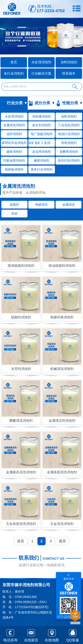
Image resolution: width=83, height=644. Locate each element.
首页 (21, 541)
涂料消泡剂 (69, 62)
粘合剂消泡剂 (42, 125)
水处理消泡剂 (41, 62)
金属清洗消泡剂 (14, 125)
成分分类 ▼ (45, 103)
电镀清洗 (41, 205)
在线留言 (31, 635)
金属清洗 (69, 205)
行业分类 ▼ (17, 103)
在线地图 (52, 635)
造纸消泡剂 (69, 143)
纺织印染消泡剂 (69, 161)
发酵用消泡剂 (69, 152)
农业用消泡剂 (42, 152)
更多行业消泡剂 (42, 169)
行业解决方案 (41, 73)
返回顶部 (75, 617)
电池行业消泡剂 (69, 134)
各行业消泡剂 (14, 73)
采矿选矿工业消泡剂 (42, 143)
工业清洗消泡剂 (69, 125)
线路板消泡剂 (14, 169)
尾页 (62, 541)
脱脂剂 (14, 205)
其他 (14, 213)
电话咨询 (10, 635)
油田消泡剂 (14, 134)
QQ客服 (73, 635)
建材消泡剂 (14, 152)
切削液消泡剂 (42, 116)
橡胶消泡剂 (42, 161)
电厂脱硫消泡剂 (42, 134)
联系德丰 (69, 73)
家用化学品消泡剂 (14, 143)
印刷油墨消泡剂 (14, 161)
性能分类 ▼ (73, 103)
